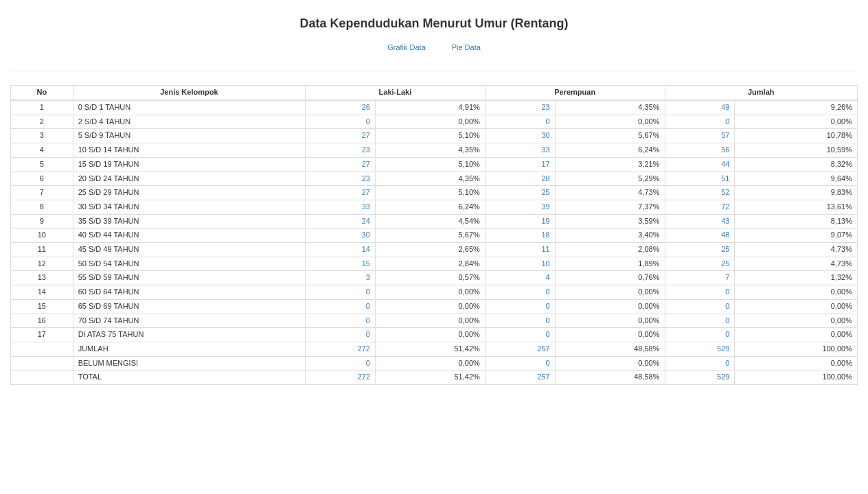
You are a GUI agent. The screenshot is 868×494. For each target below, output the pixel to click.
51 (725, 178)
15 (366, 263)
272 (364, 349)
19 (545, 221)
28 (545, 178)
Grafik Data (407, 47)
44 (725, 164)
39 (545, 207)
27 (366, 135)
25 (545, 192)
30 (545, 135)
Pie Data (466, 47)
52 (725, 192)
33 (545, 150)
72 (725, 207)
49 (725, 107)
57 (725, 135)
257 (543, 349)
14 (366, 249)
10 (545, 263)
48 (725, 235)
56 (725, 150)
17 (545, 164)
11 (545, 249)
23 (545, 107)
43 (725, 221)
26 (366, 107)
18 (545, 235)
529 (723, 349)
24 (366, 221)
